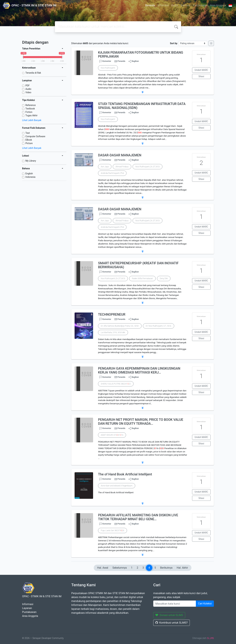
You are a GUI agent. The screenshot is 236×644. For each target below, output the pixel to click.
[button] (143, 92)
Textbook (30, 109)
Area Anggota (218, 5)
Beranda (150, 5)
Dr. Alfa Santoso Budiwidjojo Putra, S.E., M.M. (120, 326)
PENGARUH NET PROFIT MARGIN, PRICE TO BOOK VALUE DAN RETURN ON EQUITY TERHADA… (141, 422)
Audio (28, 89)
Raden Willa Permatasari (142, 278)
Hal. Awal (103, 568)
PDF (28, 86)
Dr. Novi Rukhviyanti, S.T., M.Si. (159, 326)
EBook (29, 140)
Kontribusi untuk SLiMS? (172, 623)
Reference (31, 105)
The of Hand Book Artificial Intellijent (125, 474)
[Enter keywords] (175, 604)
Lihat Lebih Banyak (32, 120)
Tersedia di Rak (33, 73)
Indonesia (30, 177)
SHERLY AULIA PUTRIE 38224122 (116, 384)
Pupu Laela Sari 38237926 (113, 531)
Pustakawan (200, 5)
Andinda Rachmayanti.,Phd (112, 173)
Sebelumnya (120, 568)
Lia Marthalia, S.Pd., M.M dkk (113, 332)
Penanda (121, 61)
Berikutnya (166, 568)
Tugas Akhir (31, 115)
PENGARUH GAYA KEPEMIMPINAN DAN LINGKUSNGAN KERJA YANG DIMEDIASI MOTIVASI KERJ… (139, 370)
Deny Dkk (164, 278)
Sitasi (201, 76)
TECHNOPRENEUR (112, 314)
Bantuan (186, 5)
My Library (31, 161)
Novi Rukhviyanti (108, 68)
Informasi (163, 5)
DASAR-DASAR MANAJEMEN (120, 155)
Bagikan (134, 61)
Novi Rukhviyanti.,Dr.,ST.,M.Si (147, 167)
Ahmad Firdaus (122, 167)
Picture (29, 143)
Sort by (174, 43)
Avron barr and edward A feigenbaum (117, 486)
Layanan (27, 608)
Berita (175, 5)
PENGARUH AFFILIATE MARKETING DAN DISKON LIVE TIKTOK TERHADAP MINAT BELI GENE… (138, 517)
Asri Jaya (105, 167)
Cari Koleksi (205, 604)
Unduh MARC (201, 70)
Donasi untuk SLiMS (169, 615)
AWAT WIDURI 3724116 (112, 435)
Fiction (29, 112)
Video (28, 92)
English (29, 174)
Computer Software (35, 136)
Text (28, 133)
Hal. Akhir (182, 568)
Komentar (105, 61)
